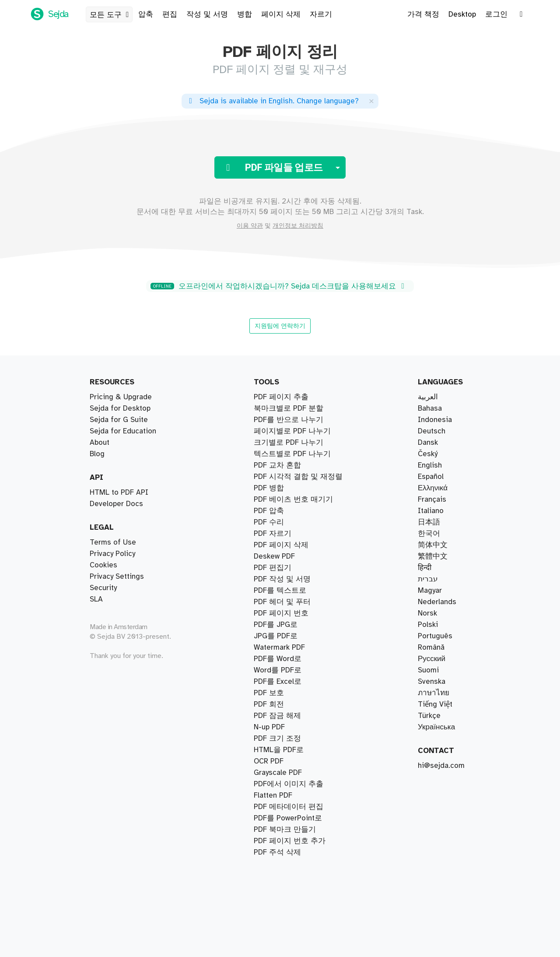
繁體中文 (433, 556)
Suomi (428, 670)
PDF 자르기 (273, 534)
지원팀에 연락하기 (280, 326)
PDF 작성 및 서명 (282, 579)
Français (432, 500)
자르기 (321, 14)
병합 (245, 14)
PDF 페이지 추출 (281, 397)
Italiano (431, 511)
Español (431, 477)
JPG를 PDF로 (276, 636)
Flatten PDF (273, 795)
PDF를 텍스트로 (280, 591)
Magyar (430, 591)
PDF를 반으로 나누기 (289, 420)
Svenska (432, 682)
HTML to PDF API (119, 493)
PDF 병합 (269, 488)
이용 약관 (250, 226)
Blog (97, 454)
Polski (428, 625)
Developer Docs (116, 504)
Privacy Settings (117, 577)
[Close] (371, 101)
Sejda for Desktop (120, 408)
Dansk (428, 443)
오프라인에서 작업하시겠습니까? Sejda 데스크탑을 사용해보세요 (279, 286)
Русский (432, 659)
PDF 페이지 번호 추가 (290, 841)
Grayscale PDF (278, 773)
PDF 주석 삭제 (277, 852)
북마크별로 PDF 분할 (289, 408)
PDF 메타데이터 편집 (289, 807)
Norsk (427, 613)
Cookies (103, 565)
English (430, 465)
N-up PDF (269, 727)
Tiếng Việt (435, 704)
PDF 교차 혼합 (277, 465)
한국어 (429, 534)
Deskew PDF (274, 556)
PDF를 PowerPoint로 (288, 818)
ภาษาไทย (434, 693)
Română (431, 647)
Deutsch (432, 431)
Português (435, 636)
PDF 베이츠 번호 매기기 (293, 500)
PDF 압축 (269, 511)
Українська (436, 727)
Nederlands (437, 602)
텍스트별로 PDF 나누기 (292, 454)
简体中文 (433, 545)
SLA (96, 599)
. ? (272, 101)
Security (103, 588)
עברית (428, 579)
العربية (428, 397)
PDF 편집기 (273, 568)
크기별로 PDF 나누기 (289, 443)
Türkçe (429, 716)
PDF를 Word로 (278, 659)
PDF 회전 (269, 704)
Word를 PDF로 (278, 670)
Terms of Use (113, 542)
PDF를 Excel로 (278, 682)
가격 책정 (423, 14)
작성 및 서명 (207, 14)
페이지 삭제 (281, 14)
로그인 (496, 14)
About (100, 443)
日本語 (429, 522)
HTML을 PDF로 (279, 750)
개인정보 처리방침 (298, 226)
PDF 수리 (269, 522)
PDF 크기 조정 (277, 739)
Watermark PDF (279, 647)
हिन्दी (425, 568)
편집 (170, 14)
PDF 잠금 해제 (277, 716)
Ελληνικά (433, 488)
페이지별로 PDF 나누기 (292, 431)
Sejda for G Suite (119, 420)
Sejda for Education (123, 431)
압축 (146, 14)
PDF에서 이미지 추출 (289, 784)
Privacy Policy (112, 554)
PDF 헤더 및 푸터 (282, 602)
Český (428, 454)
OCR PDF (269, 761)
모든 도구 (111, 15)
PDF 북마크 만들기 (285, 830)
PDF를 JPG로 (276, 625)
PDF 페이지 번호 (281, 613)
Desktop (462, 14)
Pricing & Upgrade (121, 397)
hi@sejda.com (441, 766)
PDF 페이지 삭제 (281, 545)
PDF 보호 (269, 693)
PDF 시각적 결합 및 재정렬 (298, 477)
